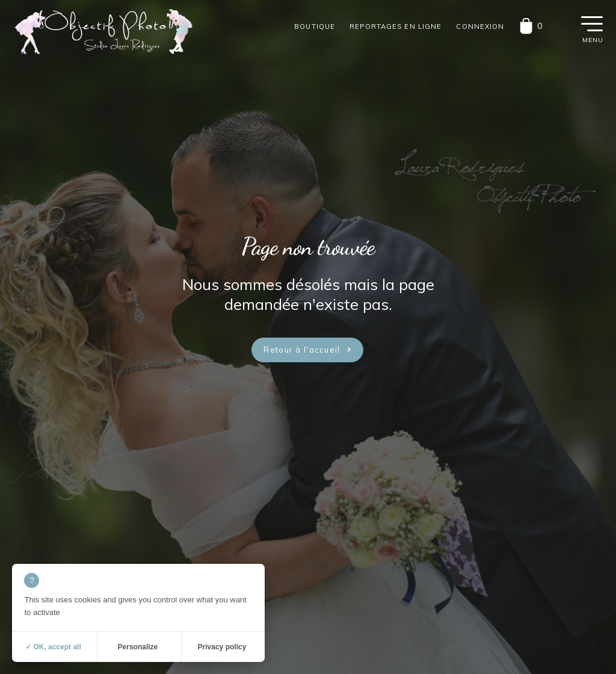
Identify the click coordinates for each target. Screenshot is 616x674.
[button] (592, 23)
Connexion (480, 26)
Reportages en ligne (396, 26)
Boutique (315, 26)
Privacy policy (222, 647)
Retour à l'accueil (302, 350)
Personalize (138, 647)
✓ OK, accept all (53, 647)
